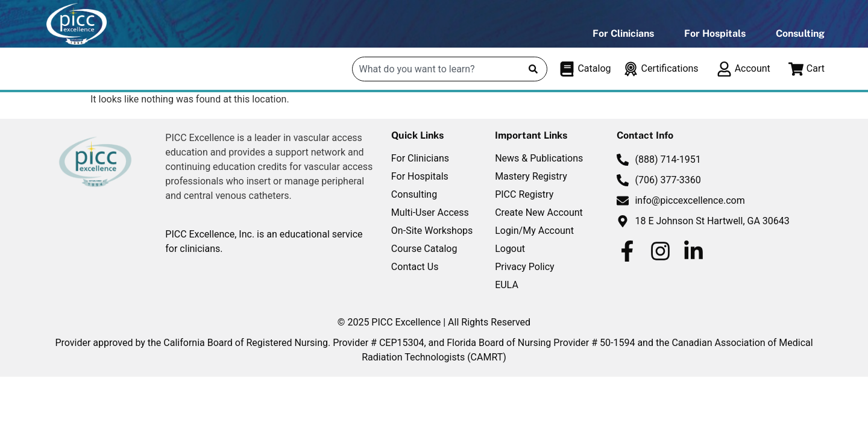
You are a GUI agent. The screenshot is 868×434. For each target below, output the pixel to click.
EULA (507, 285)
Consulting (800, 33)
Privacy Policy (525, 267)
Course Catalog (424, 249)
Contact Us (415, 267)
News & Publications (539, 158)
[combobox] (437, 69)
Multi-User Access (430, 212)
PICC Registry (524, 194)
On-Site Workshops (432, 231)
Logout (510, 249)
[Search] (533, 69)
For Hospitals (715, 33)
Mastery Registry (531, 176)
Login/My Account (534, 231)
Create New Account (539, 212)
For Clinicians (623, 33)
